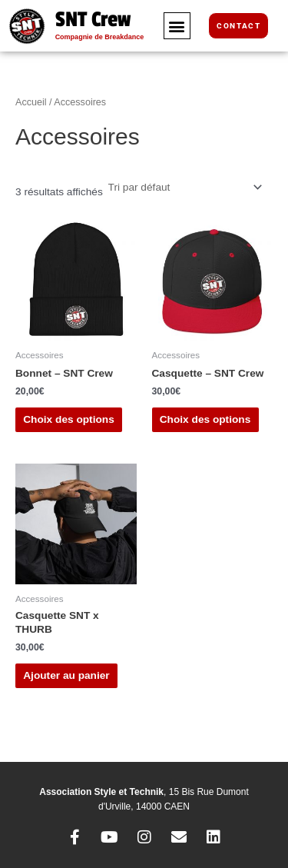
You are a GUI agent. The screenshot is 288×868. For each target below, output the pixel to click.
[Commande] (184, 187)
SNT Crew (93, 20)
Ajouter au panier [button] (66, 675)
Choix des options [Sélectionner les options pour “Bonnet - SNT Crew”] (69, 419)
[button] (177, 26)
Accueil (31, 102)
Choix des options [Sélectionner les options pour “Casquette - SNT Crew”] (205, 419)
